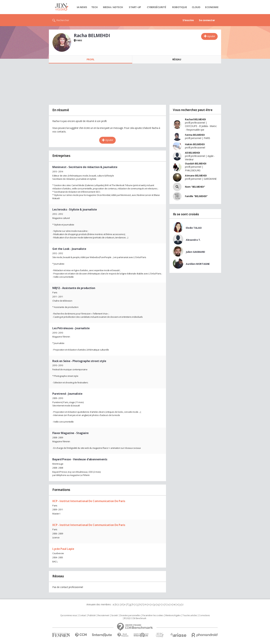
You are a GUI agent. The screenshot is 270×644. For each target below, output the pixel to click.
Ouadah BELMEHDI (196, 163)
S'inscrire (188, 20)
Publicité (92, 615)
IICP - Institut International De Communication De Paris (89, 501)
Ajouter (211, 36)
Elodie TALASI (194, 228)
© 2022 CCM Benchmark (135, 618)
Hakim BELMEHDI (195, 144)
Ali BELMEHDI (192, 153)
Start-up (135, 7)
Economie (212, 7)
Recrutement (103, 615)
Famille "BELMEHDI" (196, 196)
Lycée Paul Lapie (63, 549)
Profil (90, 59)
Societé (115, 615)
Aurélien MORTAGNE (198, 264)
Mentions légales (173, 615)
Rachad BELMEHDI (195, 119)
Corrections (204, 615)
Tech (94, 7)
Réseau (177, 59)
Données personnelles (130, 615)
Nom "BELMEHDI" (195, 187)
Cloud (196, 7)
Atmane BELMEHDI (196, 176)
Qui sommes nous (69, 615)
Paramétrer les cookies (153, 615)
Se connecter (207, 20)
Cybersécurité (157, 7)
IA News (82, 7)
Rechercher (63, 20)
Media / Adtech (113, 7)
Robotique (180, 7)
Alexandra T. (193, 240)
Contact (82, 615)
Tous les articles (190, 615)
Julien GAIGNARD (195, 252)
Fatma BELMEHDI (195, 135)
